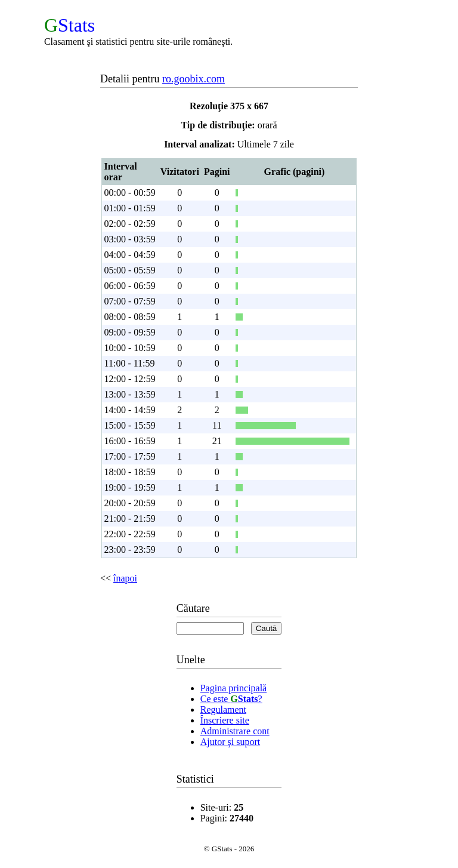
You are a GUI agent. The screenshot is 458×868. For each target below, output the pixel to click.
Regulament (223, 710)
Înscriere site (225, 720)
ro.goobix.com (194, 79)
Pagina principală (234, 688)
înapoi (125, 578)
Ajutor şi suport (230, 742)
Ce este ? (231, 699)
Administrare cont (235, 731)
